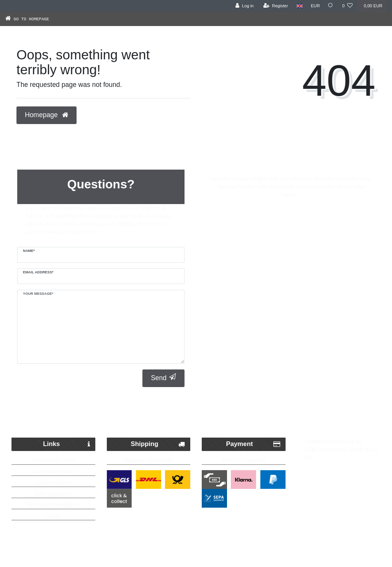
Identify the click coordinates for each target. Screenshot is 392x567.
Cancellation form (53, 471)
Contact (53, 516)
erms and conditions (55, 505)
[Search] (330, 6)
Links (67, 444)
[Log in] (243, 6)
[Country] (298, 6)
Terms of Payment (244, 460)
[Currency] (314, 6)
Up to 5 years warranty (329, 419)
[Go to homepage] (35, 19)
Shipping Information (149, 460)
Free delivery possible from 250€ (200, 419)
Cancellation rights (53, 460)
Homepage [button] (47, 115)
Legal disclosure (53, 482)
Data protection (53, 493)
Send (163, 378)
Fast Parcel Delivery (75, 419)
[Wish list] (347, 6)
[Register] (274, 6)
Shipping (158, 444)
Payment (253, 444)
